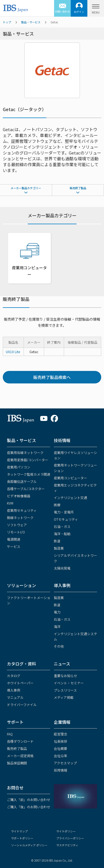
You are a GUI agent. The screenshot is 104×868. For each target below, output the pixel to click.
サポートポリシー (22, 838)
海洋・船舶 (62, 534)
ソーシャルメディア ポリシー (29, 845)
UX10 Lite (13, 352)
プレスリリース (65, 690)
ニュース (62, 664)
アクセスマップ (65, 763)
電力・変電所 (64, 512)
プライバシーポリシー (70, 838)
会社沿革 (60, 756)
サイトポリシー (66, 831)
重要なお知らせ (65, 676)
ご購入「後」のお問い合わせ (29, 807)
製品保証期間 (17, 763)
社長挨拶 (60, 741)
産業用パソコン (19, 467)
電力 (57, 612)
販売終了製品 (78, 188)
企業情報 (62, 722)
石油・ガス (62, 526)
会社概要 (60, 748)
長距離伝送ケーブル (22, 481)
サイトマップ (19, 831)
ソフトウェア (17, 525)
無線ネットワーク (20, 517)
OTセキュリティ (66, 519)
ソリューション (21, 585)
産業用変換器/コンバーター (28, 460)
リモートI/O (16, 532)
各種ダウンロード (20, 741)
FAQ (10, 734)
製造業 (59, 548)
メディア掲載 (64, 697)
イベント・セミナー (69, 683)
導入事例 (62, 585)
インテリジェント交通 (70, 497)
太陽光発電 (62, 568)
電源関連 (14, 539)
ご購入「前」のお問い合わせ (29, 800)
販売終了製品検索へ (52, 377)
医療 (57, 505)
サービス (14, 546)
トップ (7, 22)
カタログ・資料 (21, 664)
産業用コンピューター (70, 478)
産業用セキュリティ (22, 510)
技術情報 (62, 440)
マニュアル (15, 697)
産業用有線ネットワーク (25, 452)
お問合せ (15, 788)
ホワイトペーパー (20, 683)
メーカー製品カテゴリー (26, 188)
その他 (59, 646)
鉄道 (57, 541)
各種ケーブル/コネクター (26, 489)
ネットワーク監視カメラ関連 (29, 474)
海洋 (57, 626)
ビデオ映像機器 (19, 496)
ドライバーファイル (22, 704)
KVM (10, 503)
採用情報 (60, 770)
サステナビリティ (67, 845)
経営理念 (60, 734)
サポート (15, 722)
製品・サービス (31, 22)
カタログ (14, 676)
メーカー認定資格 (20, 756)
